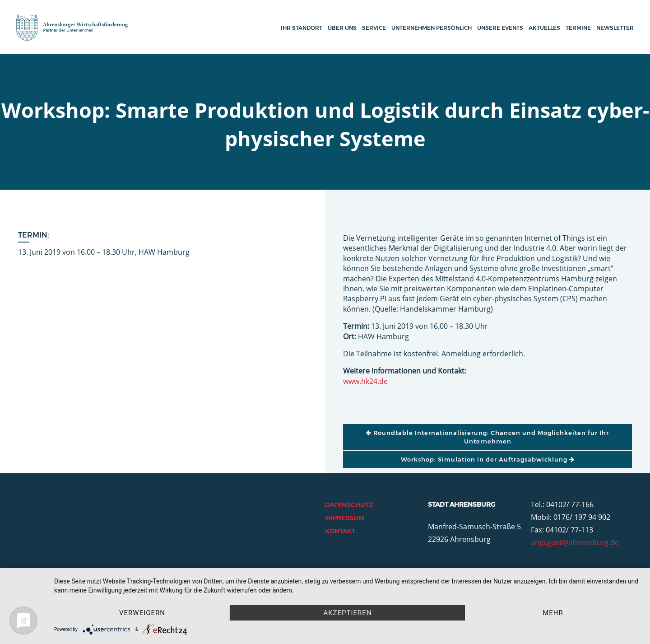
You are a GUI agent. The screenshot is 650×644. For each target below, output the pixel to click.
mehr (553, 613)
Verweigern (142, 613)
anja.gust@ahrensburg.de (575, 542)
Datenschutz (349, 505)
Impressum (345, 518)
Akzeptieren (347, 613)
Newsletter (615, 28)
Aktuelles (544, 28)
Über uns (342, 28)
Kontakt (340, 531)
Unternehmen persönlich (432, 28)
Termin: (34, 235)
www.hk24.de (365, 381)
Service (374, 28)
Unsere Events (500, 28)
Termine (578, 28)
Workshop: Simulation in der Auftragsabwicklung (488, 459)
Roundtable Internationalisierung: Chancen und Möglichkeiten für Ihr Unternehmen (487, 437)
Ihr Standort (302, 28)
